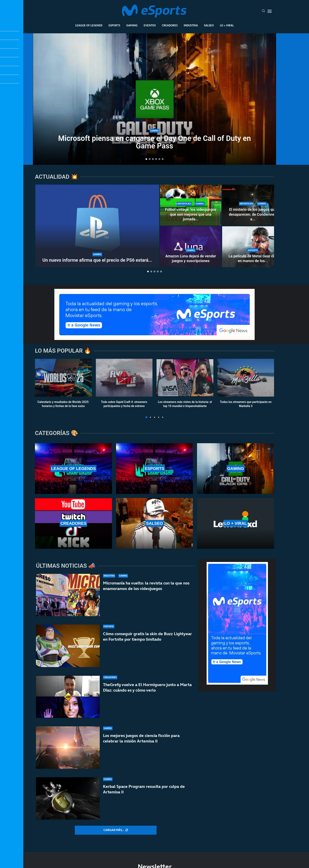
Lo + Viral (227, 25)
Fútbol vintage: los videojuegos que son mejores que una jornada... (191, 214)
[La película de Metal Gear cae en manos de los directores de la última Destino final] (253, 247)
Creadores (170, 25)
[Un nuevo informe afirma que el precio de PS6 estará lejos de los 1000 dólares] (97, 226)
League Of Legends (89, 25)
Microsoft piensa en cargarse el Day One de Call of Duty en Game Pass (154, 143)
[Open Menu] (270, 11)
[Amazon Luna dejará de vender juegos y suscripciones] (191, 247)
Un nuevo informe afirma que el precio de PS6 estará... (97, 260)
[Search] (263, 11)
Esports (114, 25)
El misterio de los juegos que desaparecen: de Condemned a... (253, 214)
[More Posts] (116, 830)
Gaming (132, 25)
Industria (191, 25)
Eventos (150, 25)
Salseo (209, 25)
